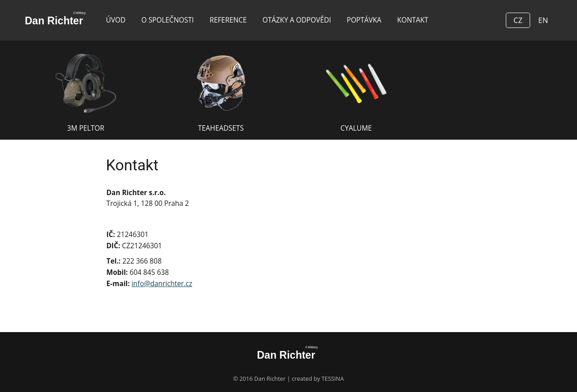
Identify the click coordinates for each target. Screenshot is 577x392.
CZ (518, 20)
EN (543, 20)
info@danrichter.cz (162, 284)
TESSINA (333, 378)
